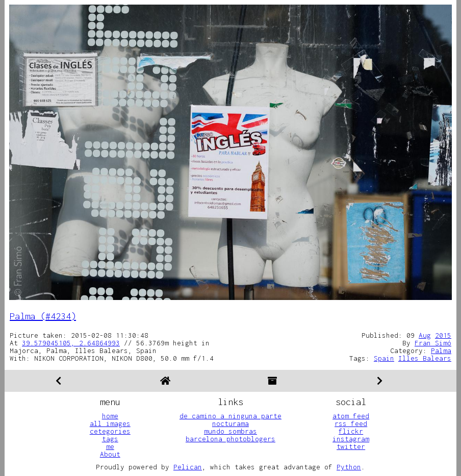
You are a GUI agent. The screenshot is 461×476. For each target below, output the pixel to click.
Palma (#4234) (43, 316)
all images (110, 423)
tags (110, 439)
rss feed (351, 423)
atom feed (351, 416)
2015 (443, 335)
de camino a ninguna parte (231, 416)
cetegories (110, 431)
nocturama (231, 423)
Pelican (188, 467)
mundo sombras (231, 431)
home (110, 416)
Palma (441, 350)
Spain (384, 358)
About (110, 454)
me (110, 446)
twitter (351, 446)
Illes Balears (425, 358)
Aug (425, 335)
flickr (351, 431)
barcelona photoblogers (231, 439)
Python (349, 467)
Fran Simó (433, 343)
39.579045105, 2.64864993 (71, 343)
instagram (351, 439)
